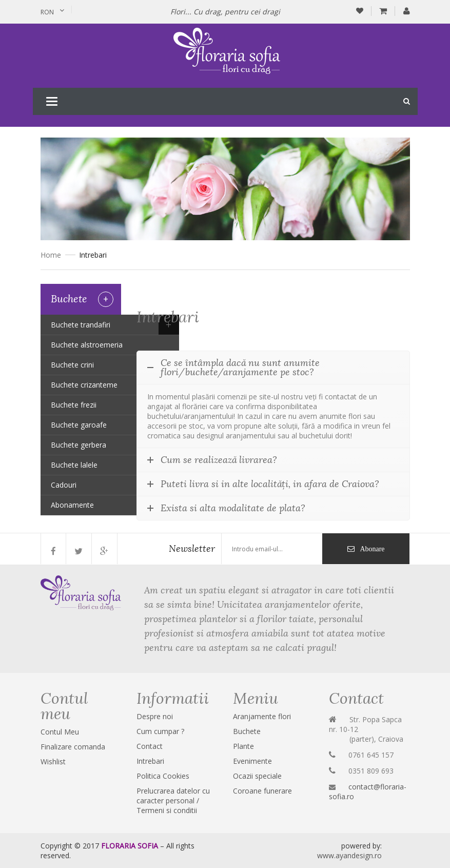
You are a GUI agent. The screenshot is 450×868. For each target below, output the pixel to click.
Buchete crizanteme (84, 385)
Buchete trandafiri (81, 325)
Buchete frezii (74, 405)
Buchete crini (72, 365)
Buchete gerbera (79, 445)
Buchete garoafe (79, 425)
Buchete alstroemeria (87, 345)
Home (51, 255)
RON (47, 12)
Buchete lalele (74, 465)
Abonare (372, 549)
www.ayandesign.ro (349, 855)
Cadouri (64, 485)
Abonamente (72, 505)
